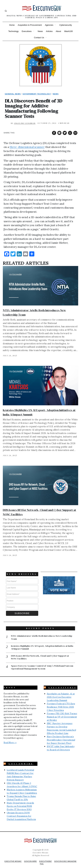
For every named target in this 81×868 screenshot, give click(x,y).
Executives (27, 31)
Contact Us (39, 38)
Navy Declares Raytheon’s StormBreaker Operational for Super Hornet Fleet (61, 735)
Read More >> (10, 738)
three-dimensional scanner (27, 147)
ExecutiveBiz (63, 683)
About (58, 31)
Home (12, 25)
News (40, 31)
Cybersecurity (66, 25)
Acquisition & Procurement (30, 25)
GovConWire (21, 759)
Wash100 (68, 31)
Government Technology (37, 94)
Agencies (49, 25)
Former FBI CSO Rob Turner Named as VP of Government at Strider (62, 712)
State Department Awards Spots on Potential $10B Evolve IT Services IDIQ (20, 801)
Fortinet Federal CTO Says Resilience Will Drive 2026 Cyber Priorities (61, 702)
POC (42, 859)
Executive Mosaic (13, 857)
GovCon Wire (30, 857)
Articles (49, 31)
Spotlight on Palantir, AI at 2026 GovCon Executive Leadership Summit (61, 692)
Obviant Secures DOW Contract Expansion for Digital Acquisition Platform (21, 811)
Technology (13, 31)
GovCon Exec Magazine (65, 857)
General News (13, 94)
